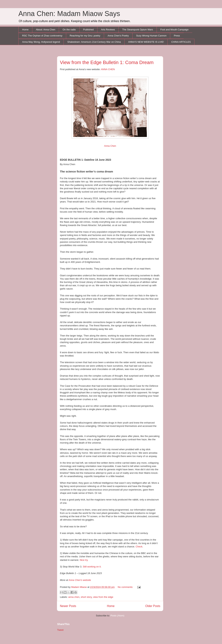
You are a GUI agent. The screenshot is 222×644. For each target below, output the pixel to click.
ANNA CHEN (108, 69)
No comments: (126, 587)
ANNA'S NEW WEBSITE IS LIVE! (146, 42)
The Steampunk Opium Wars (138, 30)
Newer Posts (68, 606)
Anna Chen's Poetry (118, 36)
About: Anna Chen (46, 30)
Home (25, 30)
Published (88, 30)
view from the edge (103, 597)
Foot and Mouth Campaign (174, 30)
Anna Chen (110, 146)
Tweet (60, 630)
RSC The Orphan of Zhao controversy (42, 36)
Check (139, 547)
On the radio (69, 30)
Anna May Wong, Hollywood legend (41, 42)
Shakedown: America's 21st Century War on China (94, 42)
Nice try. (84, 560)
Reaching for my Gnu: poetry (85, 36)
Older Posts (153, 606)
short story (86, 597)
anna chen (74, 597)
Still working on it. (92, 567)
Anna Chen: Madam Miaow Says (69, 14)
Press (177, 36)
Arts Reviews (108, 30)
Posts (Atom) (117, 616)
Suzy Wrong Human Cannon (151, 36)
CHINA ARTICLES (181, 42)
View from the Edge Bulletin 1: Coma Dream (107, 62)
